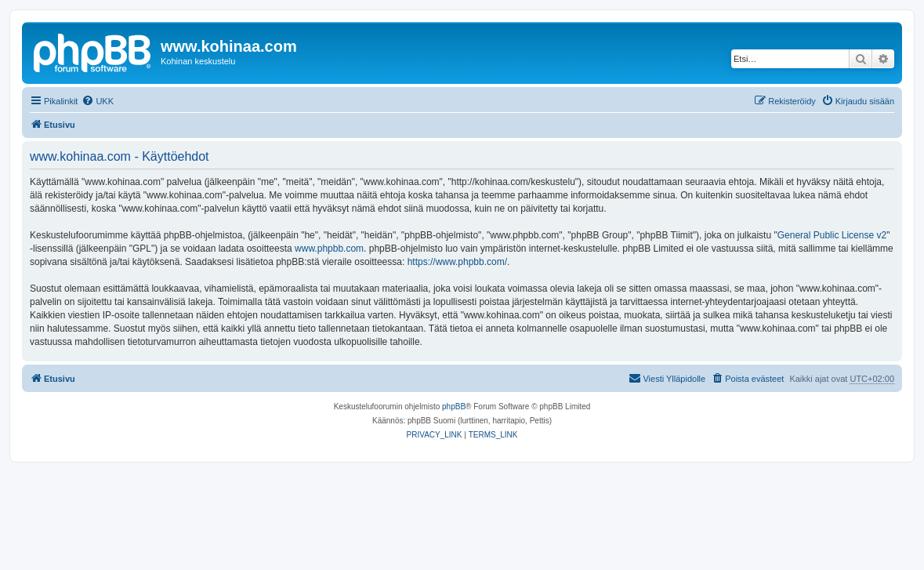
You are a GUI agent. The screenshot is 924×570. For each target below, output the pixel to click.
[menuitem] (98, 101)
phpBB (454, 407)
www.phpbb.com (329, 249)
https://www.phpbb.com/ (457, 262)
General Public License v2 (832, 235)
